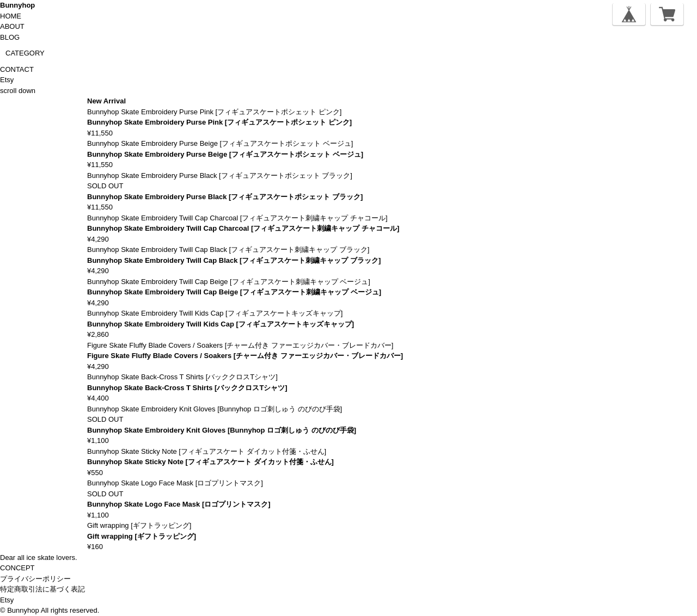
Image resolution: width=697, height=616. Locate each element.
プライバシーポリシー (35, 579)
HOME (11, 16)
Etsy (7, 80)
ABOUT (12, 26)
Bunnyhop (17, 5)
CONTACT (17, 69)
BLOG (10, 37)
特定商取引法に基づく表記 (42, 589)
